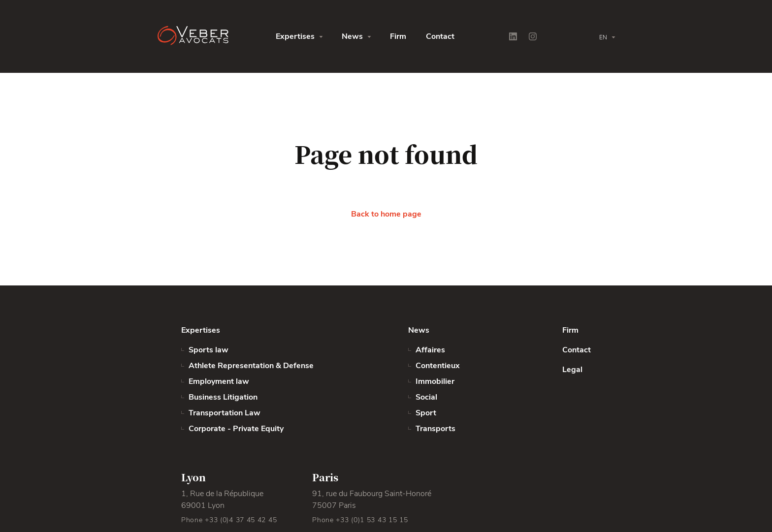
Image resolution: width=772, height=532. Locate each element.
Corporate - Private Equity (236, 429)
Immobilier (435, 381)
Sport (426, 413)
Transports (435, 429)
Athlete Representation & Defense (251, 366)
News (352, 36)
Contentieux (438, 366)
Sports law (209, 350)
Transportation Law (225, 413)
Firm (398, 36)
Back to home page (386, 214)
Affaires (430, 350)
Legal (572, 370)
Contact (440, 36)
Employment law (219, 381)
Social (426, 397)
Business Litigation (223, 397)
